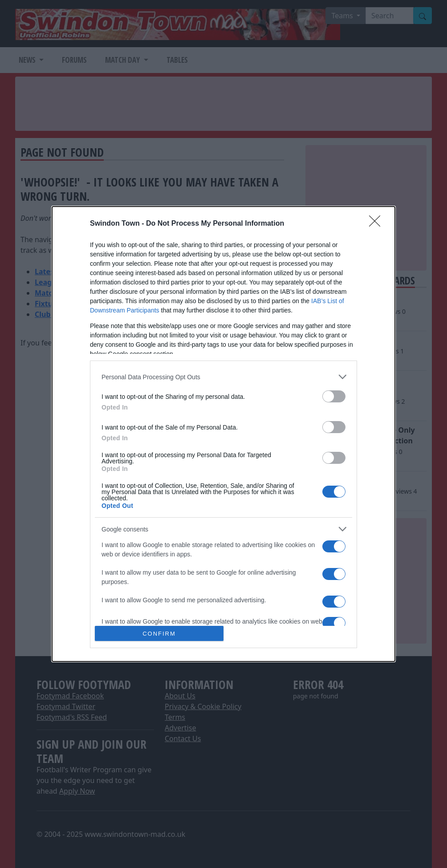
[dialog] (223, 434)
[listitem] (223, 377)
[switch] (334, 396)
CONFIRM (159, 634)
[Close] (378, 224)
